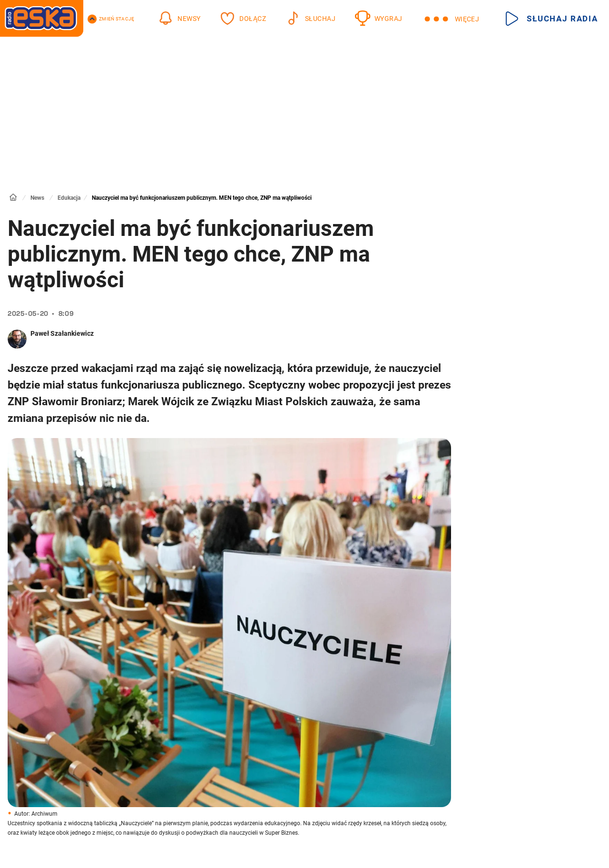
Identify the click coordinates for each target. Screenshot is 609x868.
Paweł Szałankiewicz (62, 333)
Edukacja (69, 198)
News (37, 198)
